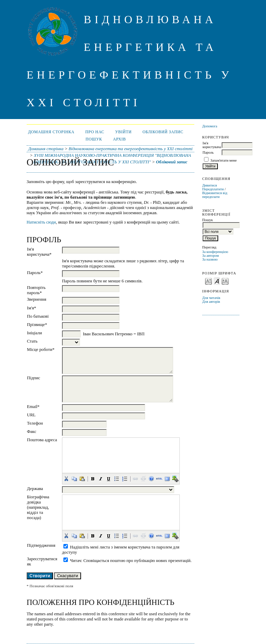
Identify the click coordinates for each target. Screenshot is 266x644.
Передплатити (213, 189)
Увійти (123, 132)
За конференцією (215, 252)
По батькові (38, 316)
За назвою (210, 259)
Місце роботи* (41, 350)
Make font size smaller (209, 281)
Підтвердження (41, 545)
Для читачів (211, 298)
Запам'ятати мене (223, 160)
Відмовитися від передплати (215, 195)
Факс (32, 432)
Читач (76, 561)
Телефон (35, 423)
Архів (119, 139)
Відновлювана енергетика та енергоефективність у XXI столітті (131, 149)
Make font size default (217, 281)
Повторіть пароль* (36, 290)
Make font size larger (225, 281)
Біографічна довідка (38, 500)
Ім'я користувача (212, 145)
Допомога (210, 126)
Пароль (208, 152)
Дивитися (210, 185)
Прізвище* (37, 325)
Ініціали (34, 333)
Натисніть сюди (41, 222)
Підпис (34, 378)
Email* (33, 407)
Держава (35, 489)
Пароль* (35, 273)
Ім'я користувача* (39, 252)
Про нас (95, 132)
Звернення (37, 299)
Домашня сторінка (51, 132)
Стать (32, 341)
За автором (211, 256)
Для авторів (211, 302)
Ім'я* (32, 308)
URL (31, 415)
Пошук (94, 139)
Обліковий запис (163, 132)
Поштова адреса (42, 440)
